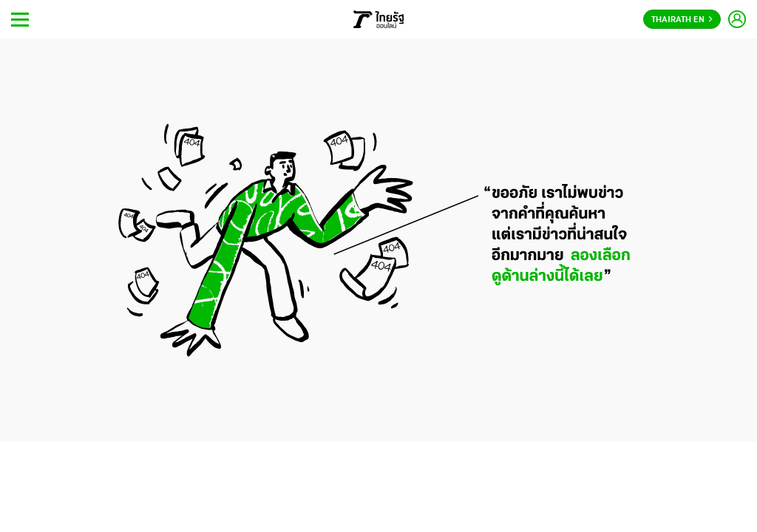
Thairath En (682, 20)
